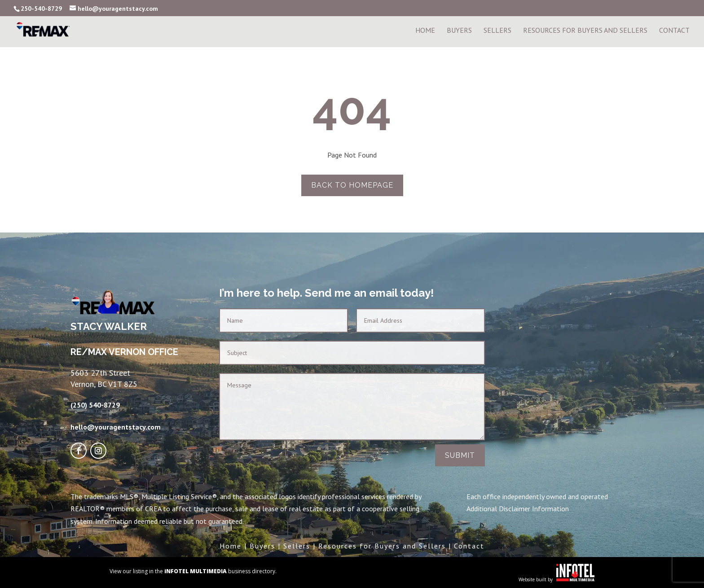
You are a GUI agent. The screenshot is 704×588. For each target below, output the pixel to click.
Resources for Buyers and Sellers (382, 546)
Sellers (497, 31)
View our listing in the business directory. (193, 571)
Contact (674, 31)
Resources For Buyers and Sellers (585, 31)
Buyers (459, 31)
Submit (460, 455)
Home (425, 31)
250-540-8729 (41, 9)
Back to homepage (352, 185)
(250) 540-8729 (95, 405)
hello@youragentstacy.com (116, 427)
